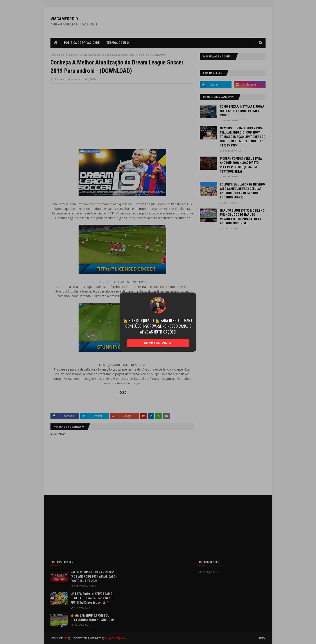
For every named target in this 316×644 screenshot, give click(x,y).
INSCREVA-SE (158, 343)
